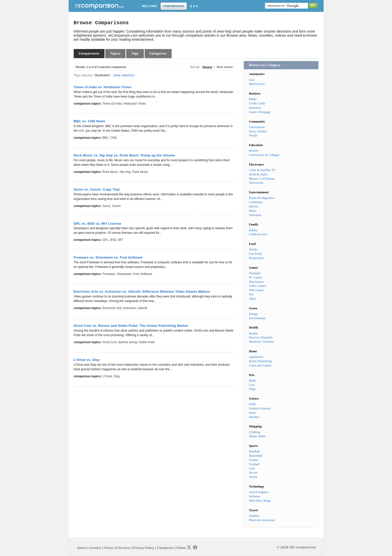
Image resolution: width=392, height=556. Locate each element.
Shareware (124, 274)
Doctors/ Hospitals (261, 337)
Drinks (253, 249)
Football (254, 464)
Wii (251, 294)
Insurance (255, 108)
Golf (252, 469)
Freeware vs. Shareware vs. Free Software (108, 257)
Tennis (253, 477)
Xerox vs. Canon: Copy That (97, 189)
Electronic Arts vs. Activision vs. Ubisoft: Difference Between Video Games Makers (142, 292)
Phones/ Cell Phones (262, 179)
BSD (113, 240)
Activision (130, 308)
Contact (95, 548)
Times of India (112, 104)
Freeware (109, 274)
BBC (106, 138)
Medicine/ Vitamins (261, 342)
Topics (115, 54)
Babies (253, 230)
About (82, 548)
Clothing (254, 432)
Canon (116, 206)
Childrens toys (258, 234)
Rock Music (110, 172)
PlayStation (256, 282)
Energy (253, 314)
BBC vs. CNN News (89, 121)
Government (257, 127)
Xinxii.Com (110, 342)
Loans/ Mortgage (260, 112)
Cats (252, 385)
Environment (257, 318)
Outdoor (254, 516)
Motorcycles (257, 84)
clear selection (124, 75)
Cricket (254, 460)
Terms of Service (117, 548)
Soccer (253, 473)
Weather (254, 417)
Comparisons (89, 54)
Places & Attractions (262, 520)
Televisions (256, 183)
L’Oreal (107, 376)
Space (253, 413)
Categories (158, 54)
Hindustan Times (135, 104)
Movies (254, 206)
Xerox (106, 206)
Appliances (256, 357)
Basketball (256, 456)
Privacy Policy (143, 548)
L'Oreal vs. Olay (87, 360)
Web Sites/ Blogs (260, 501)
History (254, 151)
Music (253, 211)
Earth (252, 404)
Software (255, 496)
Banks (253, 99)
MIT (121, 240)
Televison (255, 215)
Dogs (252, 389)
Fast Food (255, 254)
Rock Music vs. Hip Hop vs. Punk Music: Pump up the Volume (124, 155)
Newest (207, 67)
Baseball (254, 451)
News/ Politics (258, 131)
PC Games (256, 277)
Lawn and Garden (260, 365)
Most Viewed (225, 67)
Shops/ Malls (257, 436)
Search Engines (259, 492)
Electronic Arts (112, 308)
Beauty (253, 333)
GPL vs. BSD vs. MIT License (98, 224)
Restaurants (256, 258)
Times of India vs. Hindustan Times (103, 87)
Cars (252, 80)
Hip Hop (125, 172)
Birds (252, 381)
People (253, 135)
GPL (106, 240)
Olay (117, 376)
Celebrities (256, 202)
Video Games (257, 286)
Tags (135, 54)
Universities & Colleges (264, 155)
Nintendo (255, 273)
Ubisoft (142, 308)
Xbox (252, 299)
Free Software (143, 274)
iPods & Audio (258, 174)
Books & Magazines (262, 198)
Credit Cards (257, 103)
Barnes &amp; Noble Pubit (137, 342)
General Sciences (260, 408)
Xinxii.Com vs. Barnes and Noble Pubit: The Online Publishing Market (131, 326)
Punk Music (140, 172)
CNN (114, 138)
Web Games (256, 290)
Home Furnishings (261, 361)
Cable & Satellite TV (262, 170)
